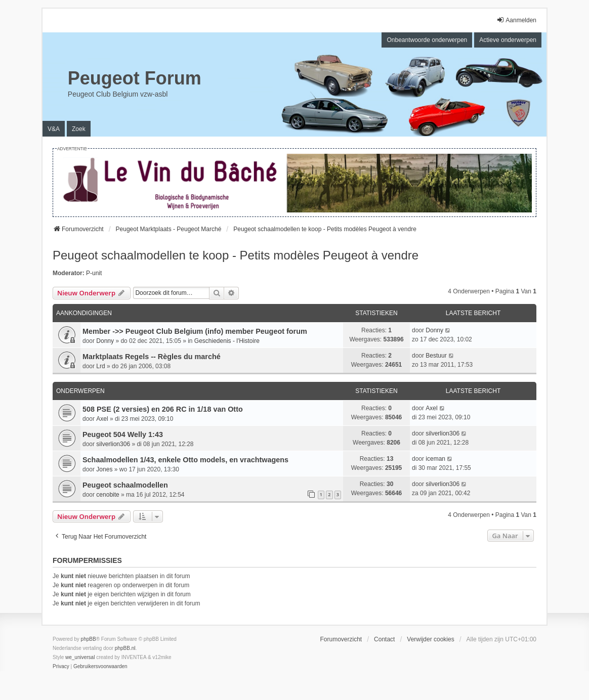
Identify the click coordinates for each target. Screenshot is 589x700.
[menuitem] (61, 667)
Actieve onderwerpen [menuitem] (508, 40)
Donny (105, 341)
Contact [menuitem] (384, 639)
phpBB (89, 639)
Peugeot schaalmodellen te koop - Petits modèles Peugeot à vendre (236, 255)
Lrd (100, 366)
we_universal (80, 657)
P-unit (94, 273)
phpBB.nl (125, 648)
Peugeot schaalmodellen (125, 485)
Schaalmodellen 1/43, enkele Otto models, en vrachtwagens (185, 460)
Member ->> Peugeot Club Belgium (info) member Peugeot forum (195, 331)
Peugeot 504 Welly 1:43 (123, 434)
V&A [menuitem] (54, 129)
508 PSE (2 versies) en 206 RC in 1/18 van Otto (163, 409)
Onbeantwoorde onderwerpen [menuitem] (427, 40)
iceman (435, 459)
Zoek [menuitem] (79, 129)
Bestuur (436, 356)
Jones (104, 469)
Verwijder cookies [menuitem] (430, 639)
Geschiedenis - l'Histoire (227, 341)
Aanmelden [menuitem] (516, 20)
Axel (102, 419)
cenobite (108, 495)
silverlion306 (113, 444)
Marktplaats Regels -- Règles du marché (152, 357)
